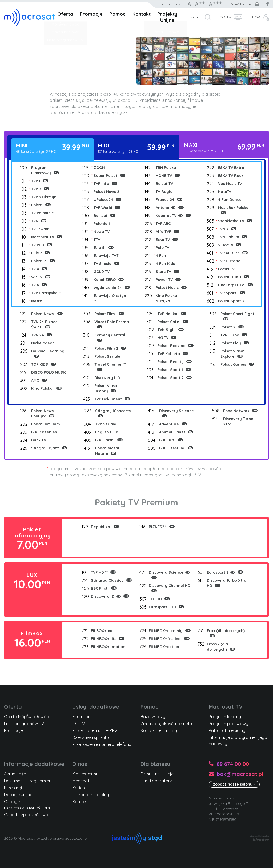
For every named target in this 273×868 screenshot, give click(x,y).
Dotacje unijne (18, 795)
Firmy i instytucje (157, 774)
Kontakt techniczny (160, 730)
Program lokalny (225, 717)
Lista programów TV (24, 724)
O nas (80, 764)
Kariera (79, 788)
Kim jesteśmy (85, 774)
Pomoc (117, 14)
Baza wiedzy (153, 717)
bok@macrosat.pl (240, 774)
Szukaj (196, 17)
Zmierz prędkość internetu (166, 724)
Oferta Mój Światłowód (27, 717)
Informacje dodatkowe (34, 764)
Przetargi (13, 788)
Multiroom (82, 717)
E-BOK (254, 17)
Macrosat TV (226, 707)
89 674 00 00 (233, 764)
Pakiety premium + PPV (95, 730)
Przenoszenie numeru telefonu (102, 744)
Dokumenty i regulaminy (28, 781)
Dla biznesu (155, 764)
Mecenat (81, 781)
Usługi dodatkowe (96, 707)
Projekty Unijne (167, 17)
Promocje (91, 14)
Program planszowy (228, 724)
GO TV (225, 17)
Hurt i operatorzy (157, 781)
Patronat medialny (227, 730)
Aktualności (15, 774)
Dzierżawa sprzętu (91, 737)
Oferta (65, 14)
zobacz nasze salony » (234, 784)
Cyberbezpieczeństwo (26, 815)
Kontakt (141, 14)
